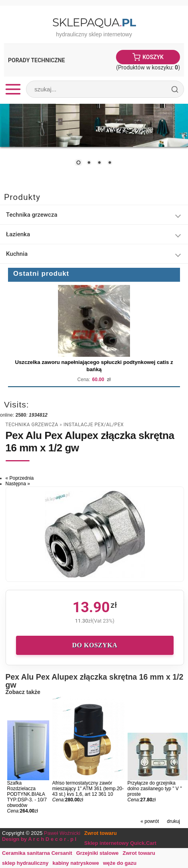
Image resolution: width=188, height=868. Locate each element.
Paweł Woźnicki (62, 833)
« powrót (150, 821)
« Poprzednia (20, 478)
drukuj (173, 821)
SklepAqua (94, 22)
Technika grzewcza (32, 215)
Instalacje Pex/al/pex (94, 425)
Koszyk (153, 57)
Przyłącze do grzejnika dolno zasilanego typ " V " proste (155, 789)
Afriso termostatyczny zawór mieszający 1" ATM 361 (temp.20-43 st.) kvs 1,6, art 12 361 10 (88, 789)
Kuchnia (17, 254)
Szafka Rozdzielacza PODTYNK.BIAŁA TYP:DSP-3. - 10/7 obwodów (27, 794)
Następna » (18, 484)
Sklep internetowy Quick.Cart (120, 843)
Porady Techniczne (36, 60)
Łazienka (18, 234)
